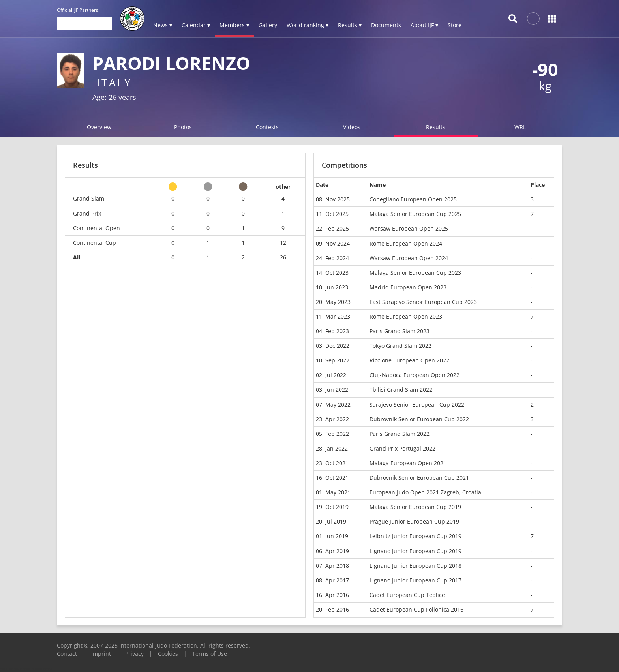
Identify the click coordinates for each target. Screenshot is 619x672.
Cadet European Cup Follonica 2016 (416, 609)
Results (436, 127)
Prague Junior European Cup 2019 (414, 521)
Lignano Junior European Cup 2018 (415, 566)
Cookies (168, 654)
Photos (183, 127)
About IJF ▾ (424, 25)
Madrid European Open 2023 (408, 287)
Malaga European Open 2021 (408, 463)
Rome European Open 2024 (406, 243)
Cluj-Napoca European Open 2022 (415, 375)
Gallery (268, 25)
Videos (352, 127)
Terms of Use (210, 654)
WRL (520, 127)
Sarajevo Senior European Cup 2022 (417, 405)
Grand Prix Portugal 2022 (402, 448)
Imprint (101, 654)
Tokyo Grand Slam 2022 (400, 346)
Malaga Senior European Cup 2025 (415, 214)
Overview (99, 127)
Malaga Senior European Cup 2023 (415, 273)
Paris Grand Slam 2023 (400, 331)
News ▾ (163, 25)
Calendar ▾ (196, 25)
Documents (386, 25)
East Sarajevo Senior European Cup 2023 (423, 302)
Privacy (134, 654)
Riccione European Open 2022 (409, 360)
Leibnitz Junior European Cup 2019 (415, 536)
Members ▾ (234, 25)
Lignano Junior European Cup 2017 (415, 580)
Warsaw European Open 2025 (409, 228)
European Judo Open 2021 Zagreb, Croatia (425, 492)
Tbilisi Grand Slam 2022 (401, 389)
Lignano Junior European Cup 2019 (415, 551)
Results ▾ (350, 25)
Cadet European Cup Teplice (407, 595)
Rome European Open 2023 (406, 316)
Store (455, 25)
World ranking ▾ (308, 25)
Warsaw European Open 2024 (409, 258)
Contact (67, 654)
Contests (267, 127)
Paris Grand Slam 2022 (400, 434)
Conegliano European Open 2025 (413, 199)
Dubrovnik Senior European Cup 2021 (419, 478)
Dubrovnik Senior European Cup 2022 (419, 419)
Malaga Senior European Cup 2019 (415, 507)
